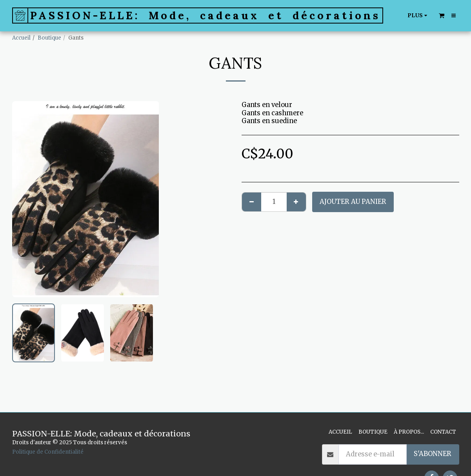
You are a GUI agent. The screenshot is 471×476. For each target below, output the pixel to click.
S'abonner (433, 454)
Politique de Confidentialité (48, 452)
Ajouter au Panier (353, 202)
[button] (442, 15)
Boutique (49, 38)
